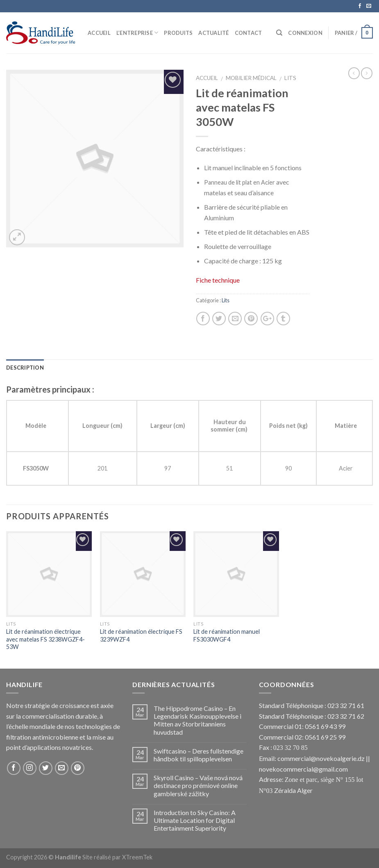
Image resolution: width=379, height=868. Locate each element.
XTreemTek (137, 857)
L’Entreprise (137, 33)
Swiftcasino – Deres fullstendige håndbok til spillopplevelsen (199, 755)
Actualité (213, 33)
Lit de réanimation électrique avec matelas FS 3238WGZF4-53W (45, 639)
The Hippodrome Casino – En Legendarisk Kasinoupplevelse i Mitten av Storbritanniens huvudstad (197, 720)
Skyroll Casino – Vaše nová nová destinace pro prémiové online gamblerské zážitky (198, 785)
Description (25, 368)
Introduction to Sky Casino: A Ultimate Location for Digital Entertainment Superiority (195, 820)
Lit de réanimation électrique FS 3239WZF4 (141, 635)
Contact (249, 33)
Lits (290, 78)
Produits (178, 33)
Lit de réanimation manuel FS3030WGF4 (227, 635)
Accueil (99, 33)
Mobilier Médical (251, 78)
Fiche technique (218, 280)
